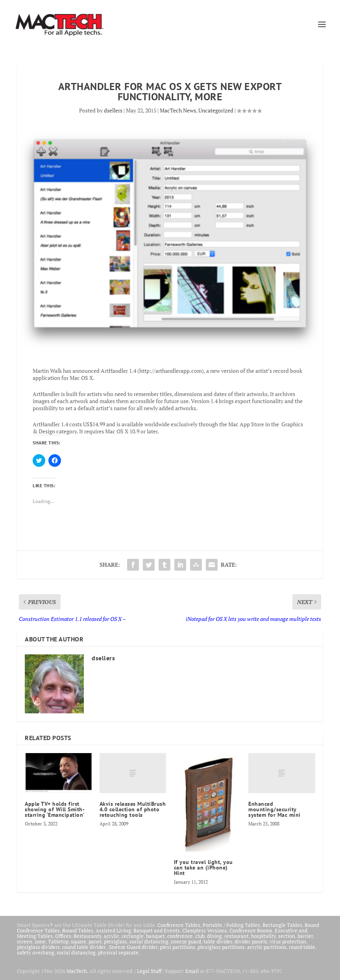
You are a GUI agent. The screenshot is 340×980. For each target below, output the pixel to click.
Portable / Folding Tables (231, 925)
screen (25, 941)
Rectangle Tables (282, 925)
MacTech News (178, 110)
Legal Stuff (149, 971)
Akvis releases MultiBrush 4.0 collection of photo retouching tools (133, 809)
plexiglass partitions (221, 947)
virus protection (288, 941)
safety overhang (36, 952)
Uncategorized (216, 110)
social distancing (149, 941)
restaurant (237, 936)
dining (214, 936)
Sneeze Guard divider (133, 947)
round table (302, 947)
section (287, 936)
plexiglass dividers (38, 947)
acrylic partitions (267, 947)
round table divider (84, 947)
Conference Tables (179, 925)
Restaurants (88, 936)
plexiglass (115, 941)
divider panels (251, 941)
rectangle (133, 936)
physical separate (118, 952)
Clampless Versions (205, 930)
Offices (63, 936)
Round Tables (78, 930)
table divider (218, 941)
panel (95, 941)
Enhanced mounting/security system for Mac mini (274, 809)
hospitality (263, 936)
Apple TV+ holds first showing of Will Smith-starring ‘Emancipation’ (55, 809)
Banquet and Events (157, 930)
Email (192, 971)
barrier (305, 936)
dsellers (113, 110)
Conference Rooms (251, 930)
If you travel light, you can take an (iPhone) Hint (203, 868)
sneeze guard (186, 941)
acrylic (112, 936)
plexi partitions (177, 947)
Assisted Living (113, 930)
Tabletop (58, 941)
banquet (155, 936)
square (79, 941)
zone (40, 941)
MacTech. (77, 971)
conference (180, 936)
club (200, 936)
